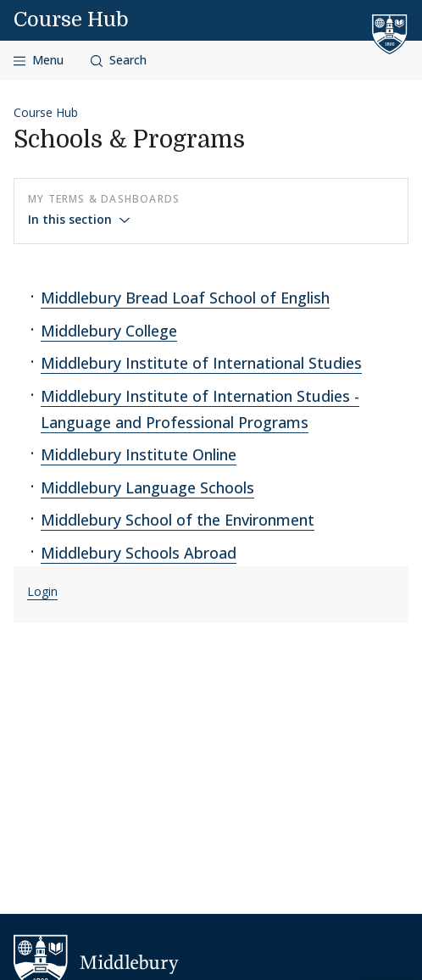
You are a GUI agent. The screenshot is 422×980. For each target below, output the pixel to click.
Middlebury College (109, 331)
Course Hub (71, 19)
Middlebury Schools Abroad (139, 553)
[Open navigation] (39, 61)
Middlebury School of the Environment (178, 520)
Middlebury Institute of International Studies (201, 363)
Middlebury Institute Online (139, 454)
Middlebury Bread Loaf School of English (185, 298)
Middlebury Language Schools (147, 487)
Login (42, 591)
